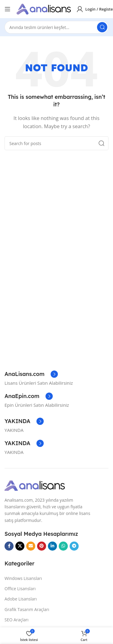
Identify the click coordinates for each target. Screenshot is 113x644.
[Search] (56, 27)
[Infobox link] (31, 374)
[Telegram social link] (74, 546)
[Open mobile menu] (8, 9)
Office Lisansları (20, 589)
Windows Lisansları (23, 578)
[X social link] (20, 546)
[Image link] (35, 485)
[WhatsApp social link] (63, 546)
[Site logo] (44, 8)
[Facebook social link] (9, 546)
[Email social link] (31, 546)
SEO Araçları (17, 620)
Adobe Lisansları (21, 599)
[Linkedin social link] (52, 546)
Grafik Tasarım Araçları (27, 609)
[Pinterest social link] (42, 546)
